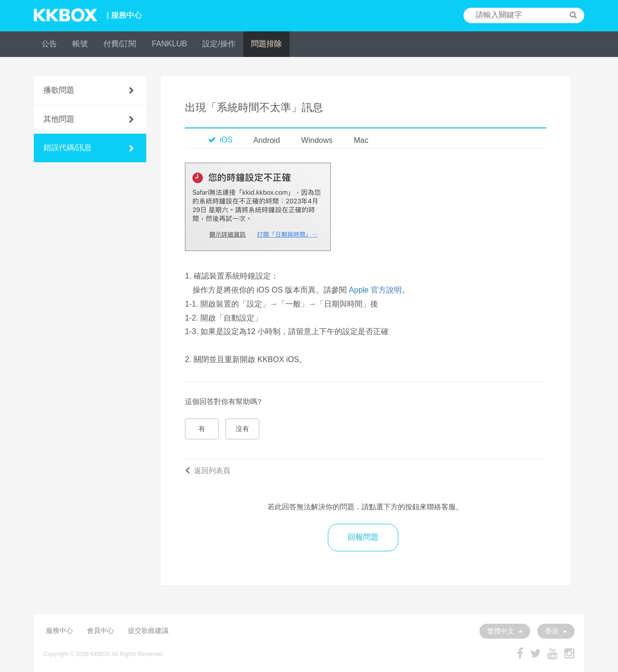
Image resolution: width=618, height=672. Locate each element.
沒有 (242, 429)
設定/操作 (219, 44)
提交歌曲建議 (148, 630)
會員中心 (100, 630)
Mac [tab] (361, 140)
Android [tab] (267, 140)
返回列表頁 (208, 470)
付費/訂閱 (120, 44)
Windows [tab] (317, 140)
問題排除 (267, 44)
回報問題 (363, 537)
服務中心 (59, 630)
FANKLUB (169, 44)
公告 (49, 44)
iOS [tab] (220, 140)
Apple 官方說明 (375, 290)
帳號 (80, 44)
